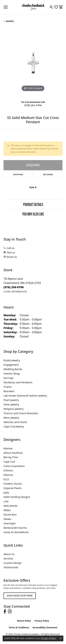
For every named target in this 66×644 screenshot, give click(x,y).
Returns (48, 175)
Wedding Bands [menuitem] (13, 369)
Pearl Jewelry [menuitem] (11, 400)
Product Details (33, 204)
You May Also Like (33, 214)
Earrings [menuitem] (8, 378)
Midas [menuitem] (7, 510)
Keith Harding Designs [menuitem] (17, 497)
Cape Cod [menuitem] (9, 462)
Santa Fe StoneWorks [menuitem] (16, 532)
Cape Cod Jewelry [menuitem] (14, 426)
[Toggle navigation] (6, 7)
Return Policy (24, 621)
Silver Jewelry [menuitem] (11, 404)
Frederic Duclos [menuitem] (13, 484)
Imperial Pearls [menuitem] (12, 488)
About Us (9, 554)
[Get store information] (15, 292)
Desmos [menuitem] (8, 475)
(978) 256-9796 (33, 105)
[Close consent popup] (61, 638)
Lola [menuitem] (6, 501)
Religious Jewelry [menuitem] (13, 409)
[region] (33, 63)
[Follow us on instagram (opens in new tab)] (10, 612)
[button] (51, 7)
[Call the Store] (14, 287)
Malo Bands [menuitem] (10, 506)
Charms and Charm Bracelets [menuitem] (21, 413)
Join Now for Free (20, 596)
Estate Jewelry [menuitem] (12, 360)
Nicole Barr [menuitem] (10, 515)
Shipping (18, 175)
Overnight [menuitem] (10, 523)
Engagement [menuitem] (11, 365)
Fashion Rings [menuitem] (12, 374)
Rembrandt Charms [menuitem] (15, 528)
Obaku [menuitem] (7, 519)
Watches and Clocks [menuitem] (15, 422)
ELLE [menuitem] (6, 479)
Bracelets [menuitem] (9, 391)
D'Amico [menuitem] (8, 470)
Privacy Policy (42, 621)
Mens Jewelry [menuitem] (11, 418)
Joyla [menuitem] (6, 492)
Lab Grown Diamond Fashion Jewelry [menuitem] (25, 396)
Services (8, 558)
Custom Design (13, 563)
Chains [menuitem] (8, 387)
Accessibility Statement (45, 627)
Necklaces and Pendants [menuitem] (18, 382)
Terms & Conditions (19, 627)
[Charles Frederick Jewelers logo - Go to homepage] (33, 7)
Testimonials (11, 567)
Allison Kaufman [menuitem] (13, 453)
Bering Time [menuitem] (11, 457)
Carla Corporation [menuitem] (14, 466)
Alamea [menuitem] (8, 448)
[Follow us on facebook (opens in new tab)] (5, 612)
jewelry (10, 21)
